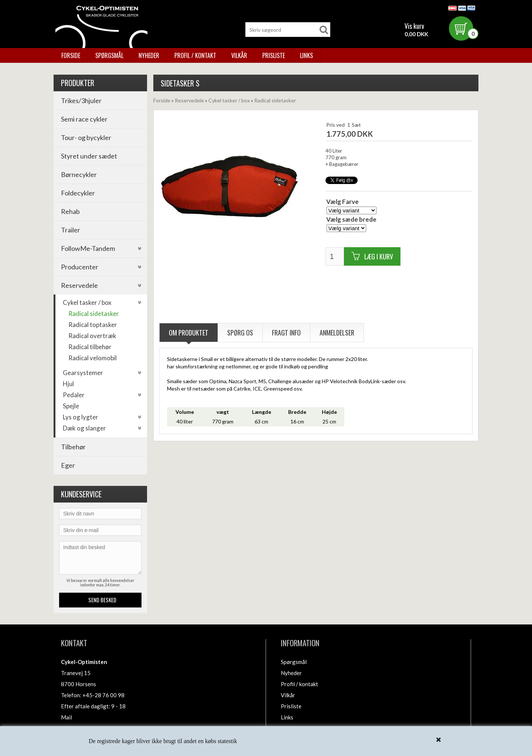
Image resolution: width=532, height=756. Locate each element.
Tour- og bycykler (86, 137)
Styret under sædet (89, 156)
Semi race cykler (84, 119)
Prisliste (274, 55)
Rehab (70, 211)
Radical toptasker (93, 325)
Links (306, 55)
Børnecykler (79, 174)
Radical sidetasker (94, 314)
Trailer (71, 230)
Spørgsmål (109, 55)
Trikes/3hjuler (81, 101)
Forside (71, 55)
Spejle (71, 406)
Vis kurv (414, 26)
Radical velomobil (93, 358)
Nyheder (149, 55)
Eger (68, 465)
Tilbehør (73, 447)
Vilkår (239, 55)
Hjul (68, 384)
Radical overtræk (92, 336)
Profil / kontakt (195, 55)
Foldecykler (78, 193)
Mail (66, 717)
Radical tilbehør (90, 347)
